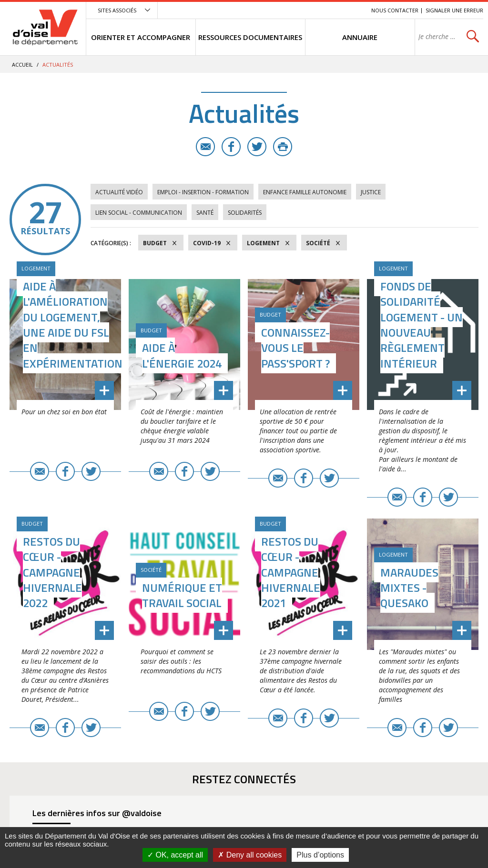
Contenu (319, 10)
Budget (155, 243)
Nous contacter (395, 10)
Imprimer (283, 147)
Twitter (257, 147)
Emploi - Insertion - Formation (203, 192)
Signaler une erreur (454, 10)
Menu (295, 10)
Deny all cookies (250, 855)
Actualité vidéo (119, 192)
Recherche (351, 10)
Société (318, 243)
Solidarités (245, 213)
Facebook (231, 147)
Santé (205, 213)
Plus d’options (320, 855)
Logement (263, 243)
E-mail (205, 147)
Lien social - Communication (139, 213)
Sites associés (117, 10)
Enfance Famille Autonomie (305, 192)
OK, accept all (175, 855)
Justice (371, 192)
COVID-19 (207, 243)
